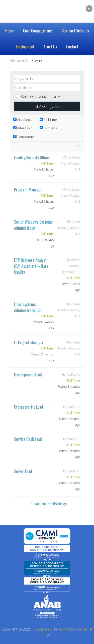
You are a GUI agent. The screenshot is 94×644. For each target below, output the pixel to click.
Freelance (23, 120)
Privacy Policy (65, 629)
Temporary (24, 137)
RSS (78, 146)
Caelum (28, 7)
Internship (23, 128)
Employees (42, 629)
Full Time (48, 120)
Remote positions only (40, 96)
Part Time (49, 128)
